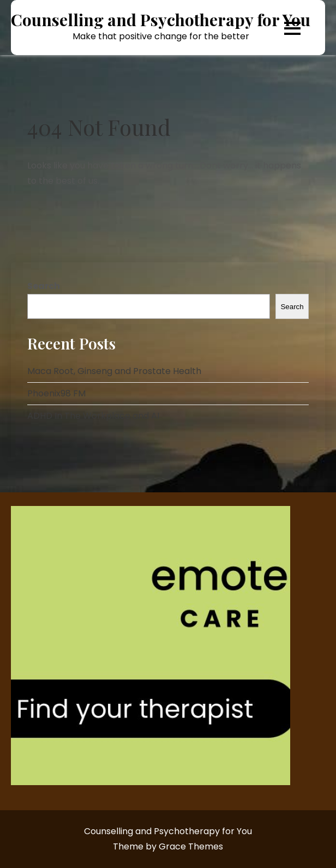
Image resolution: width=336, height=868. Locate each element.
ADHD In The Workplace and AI (93, 416)
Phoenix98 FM (56, 393)
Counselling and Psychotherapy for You (161, 20)
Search (44, 286)
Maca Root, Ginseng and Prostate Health (114, 371)
